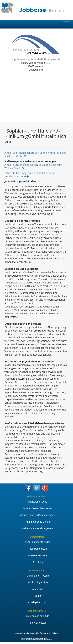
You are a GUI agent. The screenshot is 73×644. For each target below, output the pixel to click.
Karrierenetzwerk (36, 611)
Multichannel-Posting (38, 576)
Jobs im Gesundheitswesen (38, 508)
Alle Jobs (38, 562)
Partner (38, 596)
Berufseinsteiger (36, 537)
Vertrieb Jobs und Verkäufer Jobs (38, 515)
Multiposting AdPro (38, 582)
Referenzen (38, 589)
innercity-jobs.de (38, 623)
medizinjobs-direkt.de (38, 616)
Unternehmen (37, 571)
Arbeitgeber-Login (38, 602)
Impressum (27, 639)
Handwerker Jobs (38, 502)
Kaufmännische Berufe (38, 522)
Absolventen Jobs (38, 555)
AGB (50, 639)
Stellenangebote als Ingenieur (38, 528)
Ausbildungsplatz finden (38, 542)
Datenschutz (40, 639)
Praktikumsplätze (38, 549)
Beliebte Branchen (36, 497)
